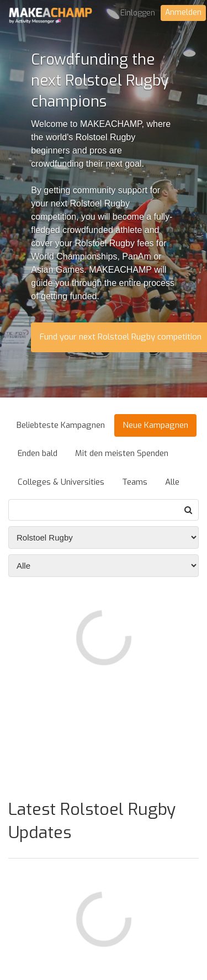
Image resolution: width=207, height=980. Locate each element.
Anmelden (183, 12)
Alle (172, 482)
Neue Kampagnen (155, 425)
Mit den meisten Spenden (122, 453)
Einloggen (138, 13)
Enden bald (38, 453)
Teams (135, 482)
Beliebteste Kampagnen (61, 425)
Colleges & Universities (61, 482)
